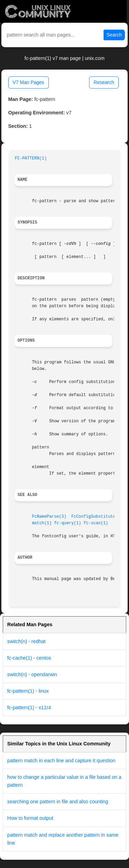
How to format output (30, 818)
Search (114, 35)
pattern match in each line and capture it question (61, 761)
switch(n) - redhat (26, 641)
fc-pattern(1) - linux (28, 691)
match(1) (42, 523)
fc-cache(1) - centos (29, 658)
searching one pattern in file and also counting (58, 802)
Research (104, 82)
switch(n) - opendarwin (32, 674)
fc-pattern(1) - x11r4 (29, 707)
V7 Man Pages (29, 82)
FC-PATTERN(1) (31, 158)
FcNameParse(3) (49, 517)
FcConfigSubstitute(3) (97, 517)
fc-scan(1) (96, 523)
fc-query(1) (68, 523)
